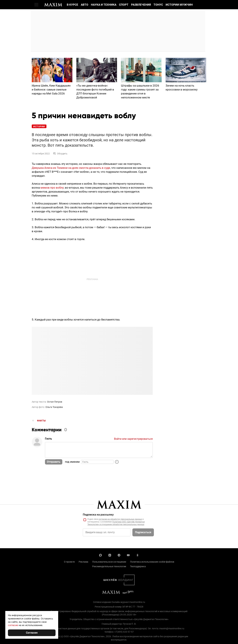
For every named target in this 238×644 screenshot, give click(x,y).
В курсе (72, 5)
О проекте (69, 562)
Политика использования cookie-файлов (152, 562)
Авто (85, 5)
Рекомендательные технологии (109, 566)
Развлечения (141, 5)
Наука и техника (104, 5)
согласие (13, 625)
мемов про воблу (52, 188)
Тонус (158, 5)
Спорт (124, 5)
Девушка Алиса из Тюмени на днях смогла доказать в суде (71, 168)
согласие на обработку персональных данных (120, 519)
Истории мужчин (179, 5)
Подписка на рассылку (98, 515)
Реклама (83, 562)
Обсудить (60, 154)
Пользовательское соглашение (109, 562)
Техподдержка (138, 566)
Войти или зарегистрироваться (133, 439)
